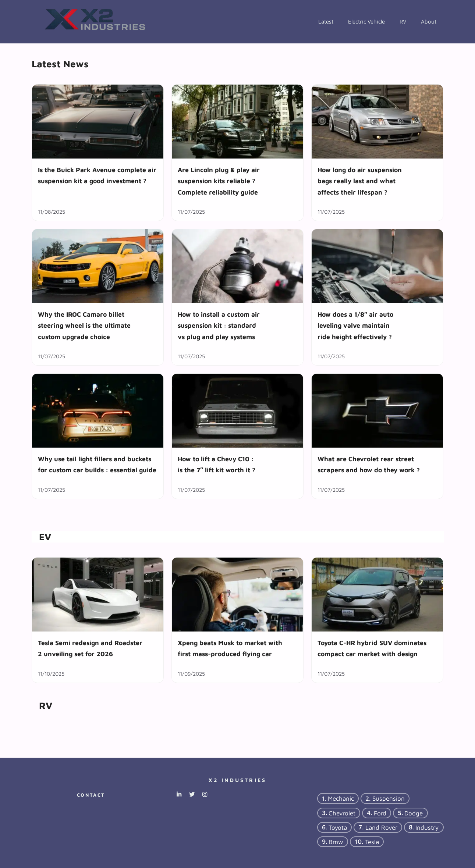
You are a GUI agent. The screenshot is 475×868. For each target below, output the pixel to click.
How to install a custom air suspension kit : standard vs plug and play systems (219, 325)
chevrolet (342, 813)
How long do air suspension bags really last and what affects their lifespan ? (360, 181)
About (429, 22)
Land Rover (381, 827)
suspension (389, 798)
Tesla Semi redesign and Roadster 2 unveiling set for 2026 (90, 648)
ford (380, 813)
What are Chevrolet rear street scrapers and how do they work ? (369, 464)
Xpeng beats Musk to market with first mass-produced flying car (230, 648)
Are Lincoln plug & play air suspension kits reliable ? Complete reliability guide (219, 181)
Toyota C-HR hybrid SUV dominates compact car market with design (372, 648)
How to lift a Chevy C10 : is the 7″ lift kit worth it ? (217, 464)
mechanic (341, 798)
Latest (326, 22)
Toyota (338, 827)
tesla (372, 842)
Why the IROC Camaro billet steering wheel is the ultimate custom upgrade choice (84, 325)
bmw (336, 842)
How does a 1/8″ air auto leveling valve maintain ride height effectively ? (355, 325)
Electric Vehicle (366, 22)
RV (403, 22)
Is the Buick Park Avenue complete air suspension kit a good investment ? (97, 175)
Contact (91, 795)
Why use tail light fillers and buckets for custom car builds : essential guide (97, 464)
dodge (414, 813)
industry (427, 827)
